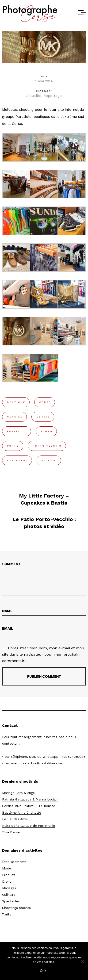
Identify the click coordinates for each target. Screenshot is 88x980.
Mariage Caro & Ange (18, 793)
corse (45, 402)
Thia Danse (11, 832)
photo (47, 431)
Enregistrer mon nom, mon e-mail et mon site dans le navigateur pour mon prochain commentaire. (43, 654)
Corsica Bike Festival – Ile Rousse (29, 806)
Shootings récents (16, 908)
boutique (16, 402)
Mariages (9, 888)
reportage (17, 460)
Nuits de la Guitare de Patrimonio (29, 826)
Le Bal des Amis (15, 819)
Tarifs (7, 914)
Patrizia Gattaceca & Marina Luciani (30, 799)
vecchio (49, 460)
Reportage (53, 96)
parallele (17, 431)
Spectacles (11, 901)
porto (13, 446)
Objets (43, 417)
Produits (9, 875)
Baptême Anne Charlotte (22, 812)
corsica (15, 417)
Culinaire (9, 895)
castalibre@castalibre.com (42, 763)
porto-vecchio (47, 446)
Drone (7, 881)
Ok (44, 970)
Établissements (14, 862)
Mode (7, 868)
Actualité (34, 96)
